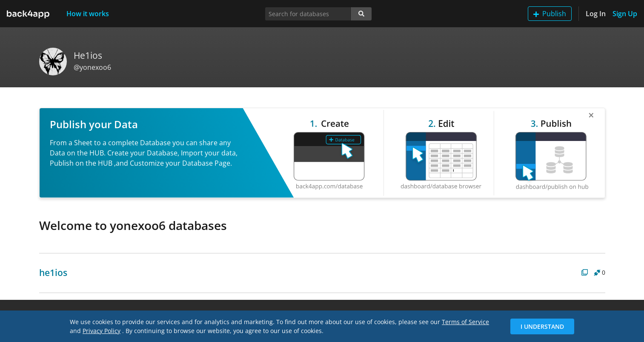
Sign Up (625, 14)
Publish (550, 14)
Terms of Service (465, 322)
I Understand (542, 326)
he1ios (53, 273)
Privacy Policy (102, 331)
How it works (88, 14)
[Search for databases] (308, 14)
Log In (596, 14)
